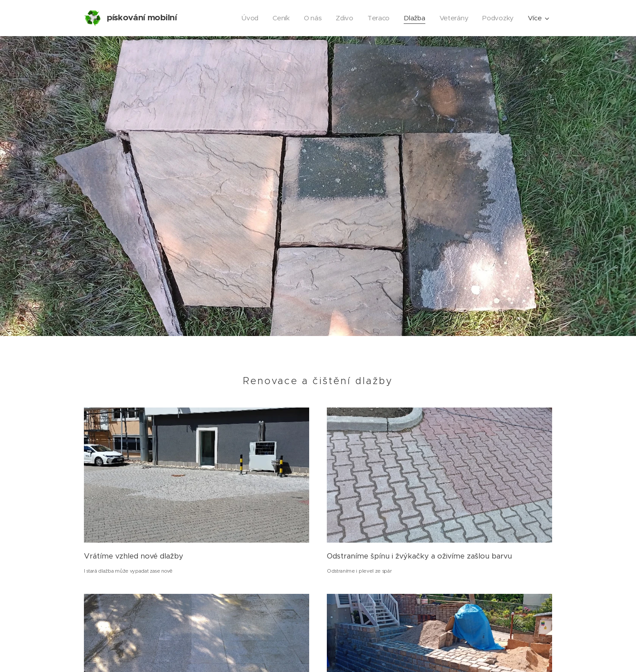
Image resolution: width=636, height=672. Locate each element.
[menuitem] (247, 18)
